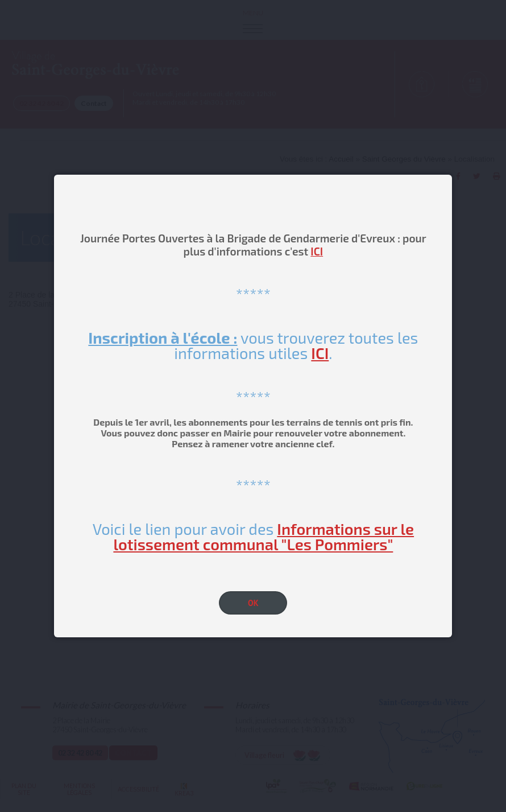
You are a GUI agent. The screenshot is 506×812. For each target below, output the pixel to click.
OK (253, 603)
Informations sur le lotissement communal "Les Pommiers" (264, 536)
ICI (317, 251)
